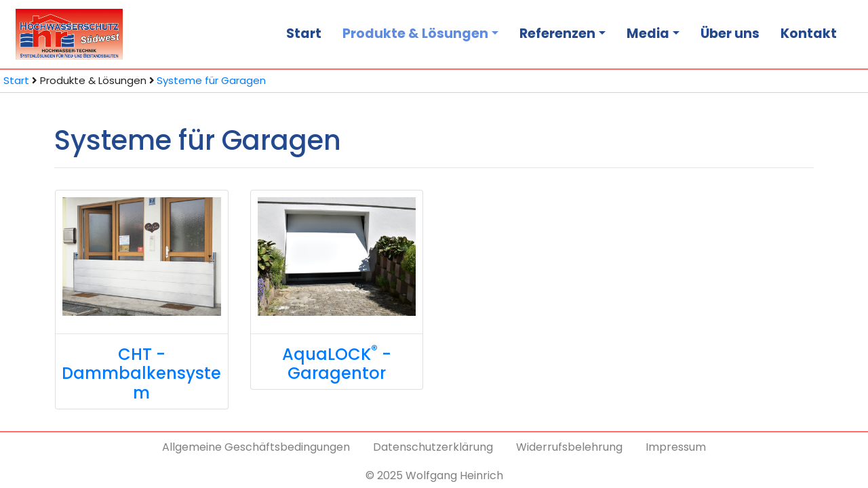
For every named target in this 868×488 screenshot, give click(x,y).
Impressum (676, 447)
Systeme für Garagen (211, 80)
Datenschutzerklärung (433, 447)
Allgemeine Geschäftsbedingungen (256, 447)
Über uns (730, 34)
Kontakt (809, 34)
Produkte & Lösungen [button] (415, 34)
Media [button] (648, 34)
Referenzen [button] (557, 34)
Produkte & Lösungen (93, 80)
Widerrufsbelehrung (569, 447)
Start (304, 34)
